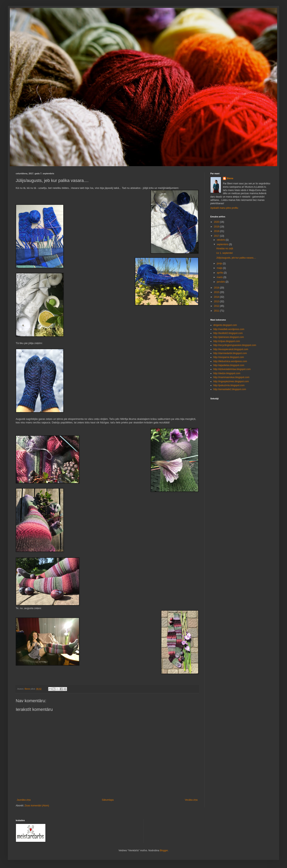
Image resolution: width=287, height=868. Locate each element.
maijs (220, 268)
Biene (230, 178)
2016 (217, 288)
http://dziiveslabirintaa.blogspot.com (232, 369)
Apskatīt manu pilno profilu (224, 208)
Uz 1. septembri (224, 253)
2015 (217, 292)
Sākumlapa (108, 800)
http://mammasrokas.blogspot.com (231, 377)
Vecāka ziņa (191, 800)
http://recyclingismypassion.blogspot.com (235, 345)
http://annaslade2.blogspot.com (230, 389)
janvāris (221, 282)
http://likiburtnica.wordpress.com (230, 361)
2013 (217, 301)
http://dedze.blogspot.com (227, 373)
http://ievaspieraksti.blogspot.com (231, 349)
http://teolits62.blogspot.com (228, 333)
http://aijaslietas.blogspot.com (229, 365)
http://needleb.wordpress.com (229, 329)
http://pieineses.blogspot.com (229, 337)
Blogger (164, 850)
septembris (223, 244)
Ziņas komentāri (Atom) (37, 806)
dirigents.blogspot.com (225, 325)
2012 (217, 306)
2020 (217, 222)
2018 (217, 231)
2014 (217, 297)
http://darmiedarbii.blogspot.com (230, 353)
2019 (217, 227)
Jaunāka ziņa (24, 800)
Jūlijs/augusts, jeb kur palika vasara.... (236, 258)
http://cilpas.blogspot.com (227, 341)
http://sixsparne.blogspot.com (229, 357)
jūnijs (220, 263)
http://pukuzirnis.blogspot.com (229, 385)
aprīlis (220, 273)
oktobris (221, 240)
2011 (217, 311)
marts (220, 277)
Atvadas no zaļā (225, 249)
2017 (217, 236)
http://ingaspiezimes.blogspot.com (231, 381)
